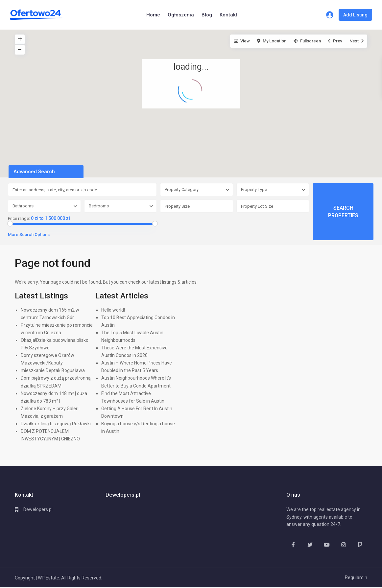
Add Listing (355, 15)
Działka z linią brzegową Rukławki (56, 424)
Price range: (19, 219)
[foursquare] (360, 544)
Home (153, 15)
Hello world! (113, 310)
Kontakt (228, 15)
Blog (207, 15)
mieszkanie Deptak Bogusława (53, 370)
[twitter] (310, 544)
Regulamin (356, 577)
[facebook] (293, 544)
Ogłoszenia (181, 15)
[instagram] (343, 544)
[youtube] (327, 544)
